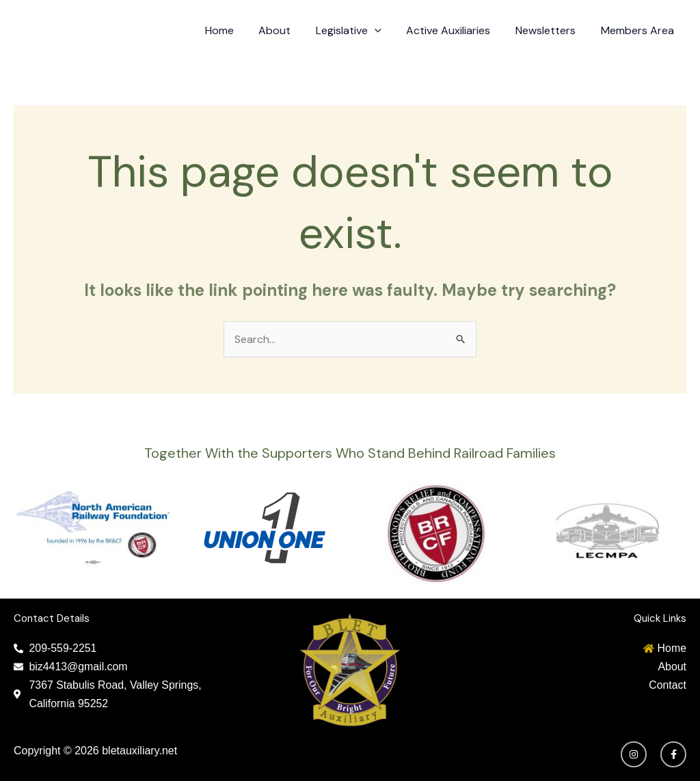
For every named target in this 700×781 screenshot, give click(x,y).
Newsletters (550, 30)
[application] (386, 31)
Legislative (360, 31)
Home (237, 30)
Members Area (639, 30)
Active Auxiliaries (456, 30)
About (289, 30)
